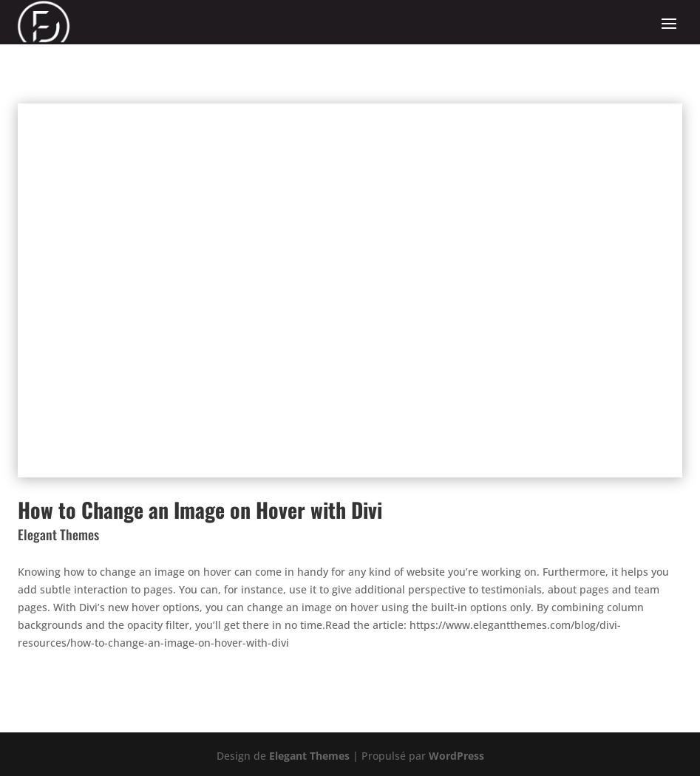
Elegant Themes (309, 756)
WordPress (456, 756)
